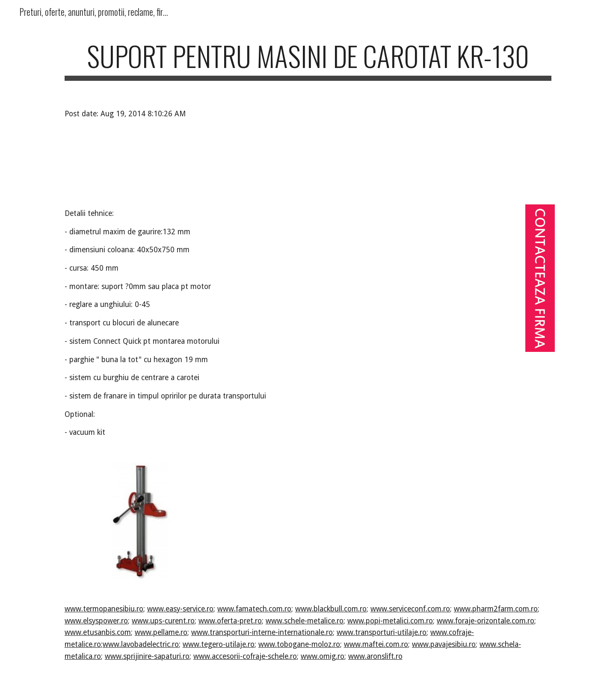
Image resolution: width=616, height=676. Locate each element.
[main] (308, 60)
